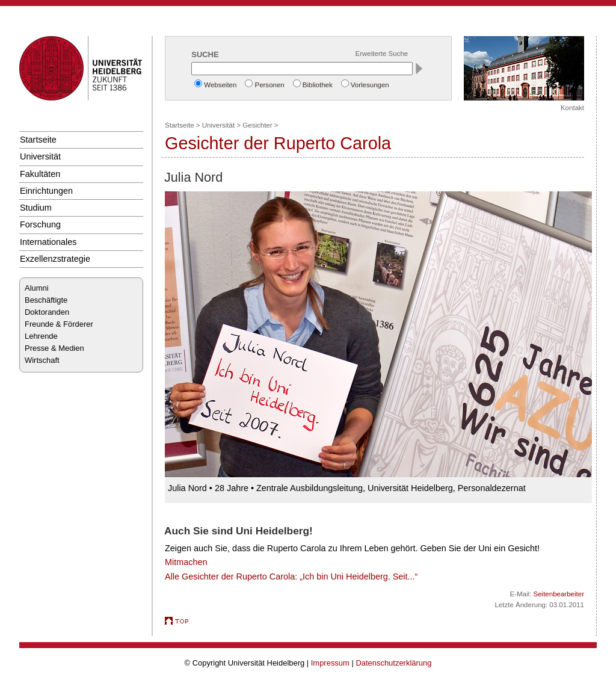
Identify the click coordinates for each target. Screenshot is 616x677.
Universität (40, 156)
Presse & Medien (54, 348)
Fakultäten (40, 174)
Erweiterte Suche (382, 54)
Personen (269, 85)
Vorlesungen (370, 85)
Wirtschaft (42, 360)
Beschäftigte (46, 300)
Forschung (40, 224)
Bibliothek (318, 85)
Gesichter (257, 125)
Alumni (37, 288)
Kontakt (572, 108)
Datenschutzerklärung (393, 663)
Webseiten (220, 85)
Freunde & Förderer (59, 324)
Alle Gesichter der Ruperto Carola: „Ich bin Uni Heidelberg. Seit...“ (291, 577)
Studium (36, 208)
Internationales (48, 242)
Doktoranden (47, 312)
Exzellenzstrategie (55, 259)
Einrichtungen (46, 191)
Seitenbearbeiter (559, 594)
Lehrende (41, 336)
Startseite (38, 140)
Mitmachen (186, 562)
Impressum (330, 663)
